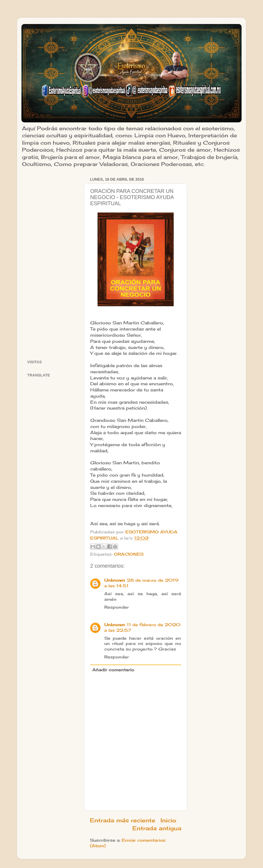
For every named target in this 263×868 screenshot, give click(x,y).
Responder (117, 607)
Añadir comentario (113, 670)
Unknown (115, 580)
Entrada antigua (157, 828)
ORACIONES (129, 554)
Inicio (168, 820)
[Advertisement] (52, 263)
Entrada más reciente (123, 820)
